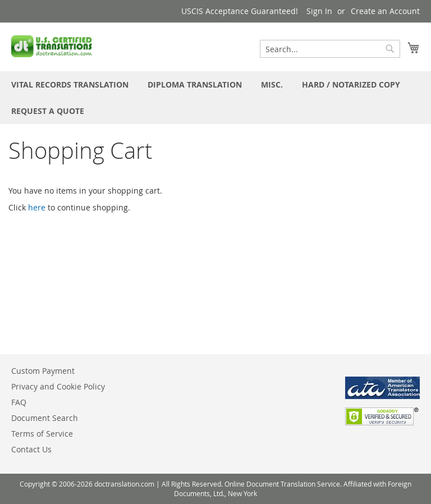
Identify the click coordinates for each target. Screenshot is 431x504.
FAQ (19, 402)
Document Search (45, 418)
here (37, 207)
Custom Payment (43, 371)
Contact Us (31, 449)
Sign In (319, 11)
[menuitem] (70, 84)
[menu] (215, 98)
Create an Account (385, 11)
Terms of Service (42, 434)
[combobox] (330, 49)
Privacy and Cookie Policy (58, 386)
